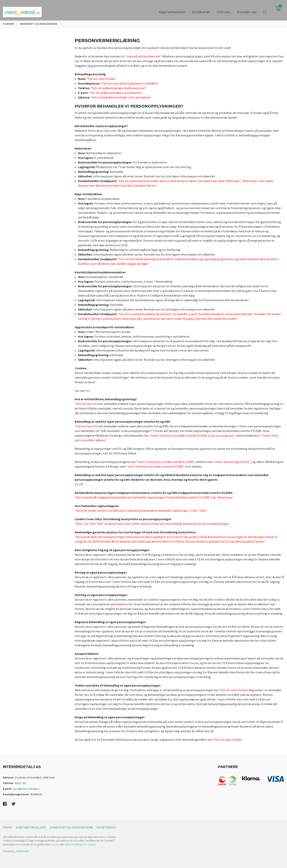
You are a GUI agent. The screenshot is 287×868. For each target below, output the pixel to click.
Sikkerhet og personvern (71, 828)
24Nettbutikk (22, 851)
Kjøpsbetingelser (31, 828)
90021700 (20, 783)
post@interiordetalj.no (27, 789)
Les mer (55, 844)
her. (88, 391)
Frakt (8, 828)
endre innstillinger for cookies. (80, 844)
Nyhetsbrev (106, 828)
